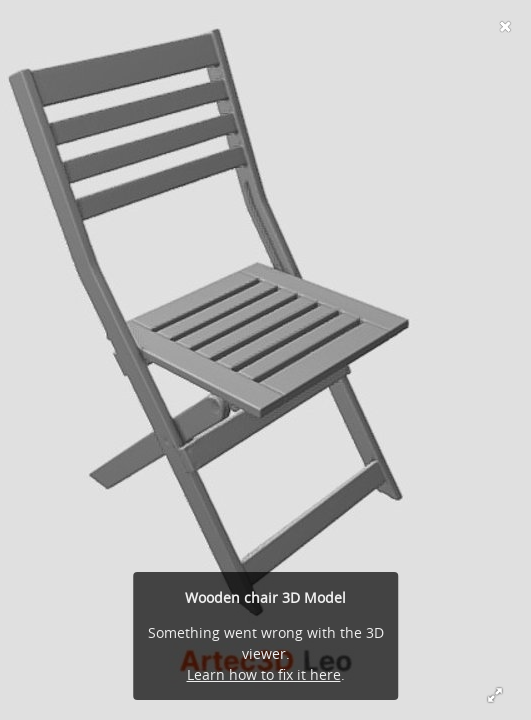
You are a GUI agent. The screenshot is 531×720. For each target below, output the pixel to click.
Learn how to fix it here (264, 674)
